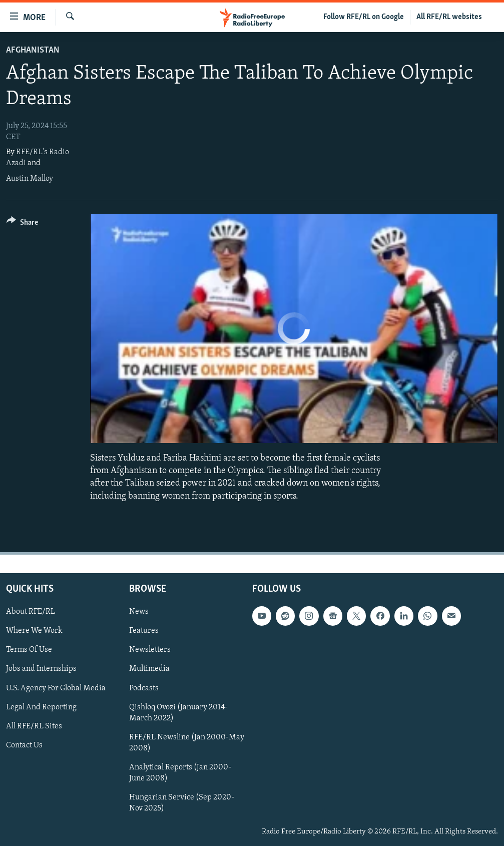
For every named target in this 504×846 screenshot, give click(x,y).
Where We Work (34, 631)
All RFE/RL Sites (34, 726)
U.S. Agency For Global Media (56, 688)
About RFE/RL (31, 612)
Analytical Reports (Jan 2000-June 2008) (180, 773)
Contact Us (24, 745)
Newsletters (150, 650)
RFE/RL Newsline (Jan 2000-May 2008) (187, 742)
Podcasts (144, 688)
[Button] (22, 224)
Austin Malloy (30, 179)
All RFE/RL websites (449, 17)
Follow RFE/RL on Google (364, 17)
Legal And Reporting (41, 707)
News (139, 612)
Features (144, 631)
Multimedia (149, 669)
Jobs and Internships (41, 669)
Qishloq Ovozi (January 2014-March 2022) (178, 712)
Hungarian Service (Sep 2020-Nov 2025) (182, 803)
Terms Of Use (29, 650)
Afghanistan (33, 50)
